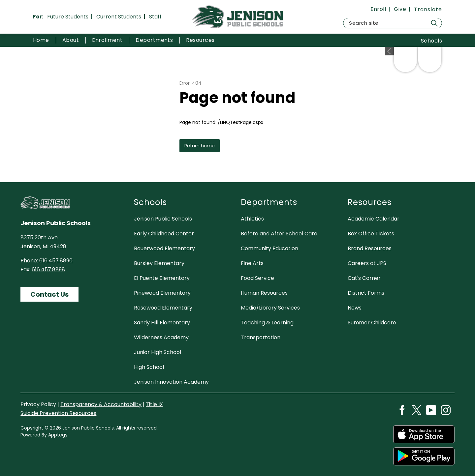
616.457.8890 (56, 261)
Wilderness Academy (161, 337)
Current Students (119, 17)
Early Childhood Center (164, 234)
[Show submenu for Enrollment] (107, 40)
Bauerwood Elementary (164, 248)
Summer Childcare (372, 323)
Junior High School (158, 352)
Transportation (261, 337)
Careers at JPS (367, 263)
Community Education (269, 248)
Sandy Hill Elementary (162, 323)
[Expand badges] (389, 51)
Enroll (378, 9)
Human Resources (264, 293)
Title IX (154, 404)
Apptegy (58, 435)
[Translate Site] (428, 9)
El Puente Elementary (162, 278)
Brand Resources (370, 248)
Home (41, 40)
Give (400, 9)
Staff (155, 17)
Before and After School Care (279, 234)
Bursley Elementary (159, 263)
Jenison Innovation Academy (171, 382)
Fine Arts (252, 263)
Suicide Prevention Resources (58, 413)
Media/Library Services (270, 308)
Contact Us (49, 294)
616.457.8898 (48, 269)
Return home (200, 146)
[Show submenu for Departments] (154, 40)
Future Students (68, 17)
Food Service (257, 278)
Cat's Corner (364, 278)
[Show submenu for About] (71, 40)
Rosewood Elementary (163, 308)
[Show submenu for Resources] (200, 40)
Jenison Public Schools (163, 219)
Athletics (252, 219)
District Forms (366, 293)
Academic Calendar (374, 219)
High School (149, 367)
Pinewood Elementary (162, 293)
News (355, 308)
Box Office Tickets (371, 234)
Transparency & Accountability (101, 404)
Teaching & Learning (267, 323)
